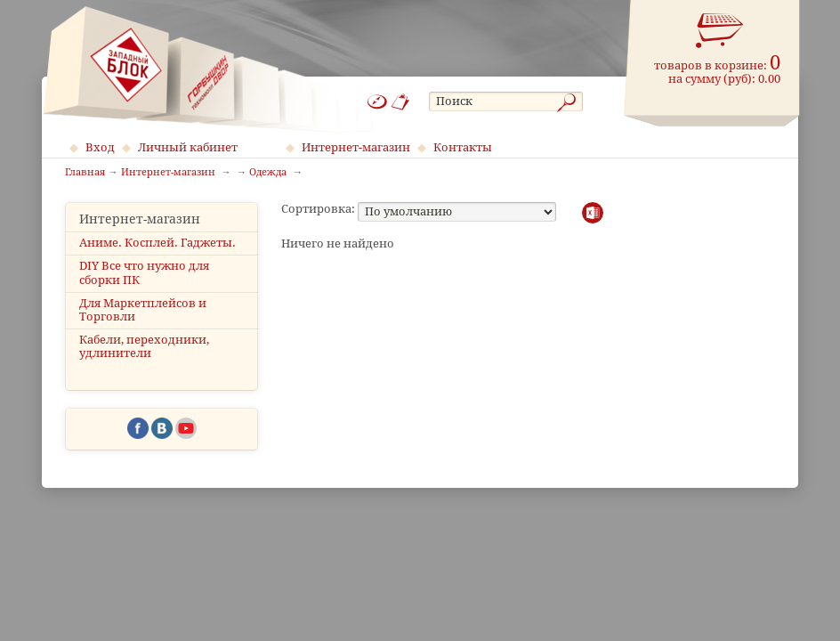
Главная (85, 173)
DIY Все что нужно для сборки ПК (144, 272)
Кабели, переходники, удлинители (144, 346)
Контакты (463, 147)
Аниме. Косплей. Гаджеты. (157, 243)
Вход (100, 147)
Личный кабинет (188, 147)
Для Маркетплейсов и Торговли (143, 310)
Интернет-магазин (356, 147)
